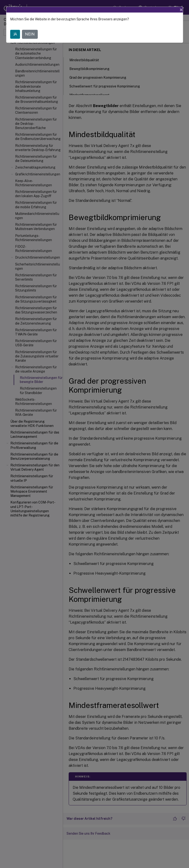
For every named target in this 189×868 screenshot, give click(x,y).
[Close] (181, 10)
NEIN (30, 34)
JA (15, 34)
